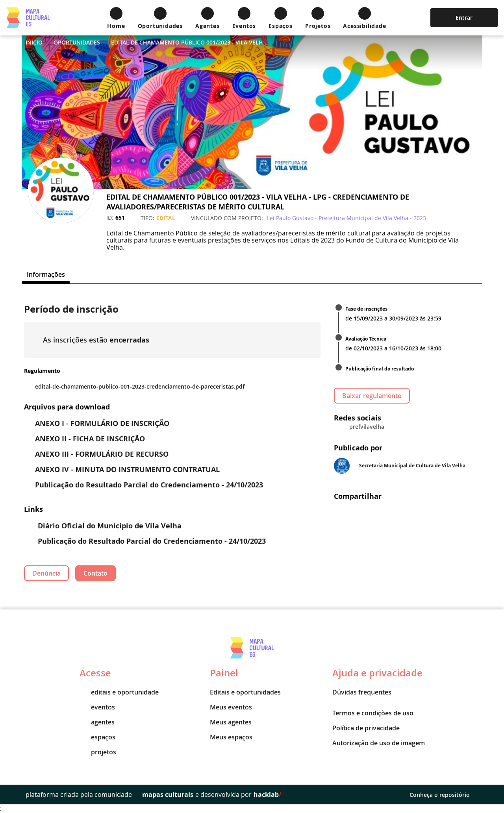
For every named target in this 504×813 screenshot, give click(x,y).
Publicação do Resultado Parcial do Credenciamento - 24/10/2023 (146, 541)
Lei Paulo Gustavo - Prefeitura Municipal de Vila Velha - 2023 (346, 218)
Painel (224, 673)
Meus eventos (231, 707)
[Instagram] (58, 237)
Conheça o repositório (444, 795)
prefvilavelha (367, 427)
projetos (98, 752)
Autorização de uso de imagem (379, 743)
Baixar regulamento (372, 396)
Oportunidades (77, 42)
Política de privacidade (366, 728)
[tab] (46, 274)
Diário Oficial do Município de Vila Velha (104, 526)
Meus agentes (231, 722)
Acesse (95, 673)
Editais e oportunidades (245, 692)
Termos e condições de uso (373, 713)
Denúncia (46, 573)
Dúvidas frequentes (362, 692)
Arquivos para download (67, 407)
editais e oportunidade (119, 692)
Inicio (34, 42)
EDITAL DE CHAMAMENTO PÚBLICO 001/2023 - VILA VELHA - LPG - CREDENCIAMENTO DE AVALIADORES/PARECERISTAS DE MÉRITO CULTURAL (190, 42)
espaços (97, 737)
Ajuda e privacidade (377, 673)
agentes (97, 722)
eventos (97, 707)
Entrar (464, 18)
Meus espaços (231, 737)
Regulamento (42, 371)
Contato (95, 573)
